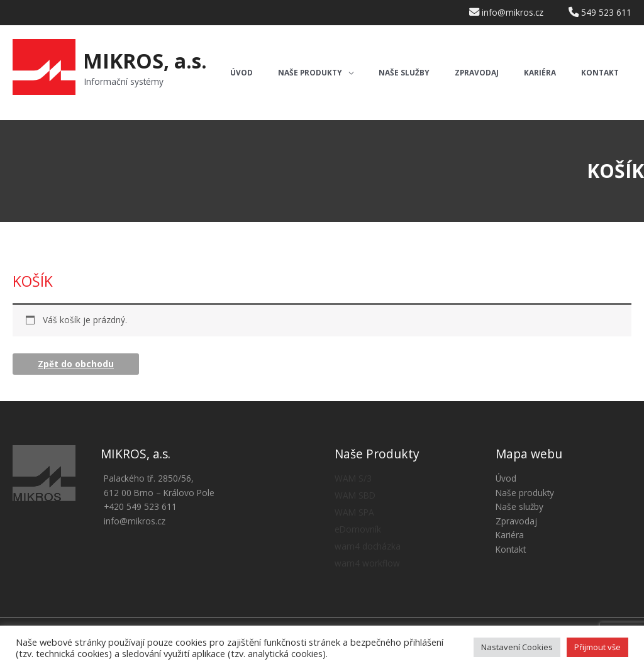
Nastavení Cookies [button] (517, 647)
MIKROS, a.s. (145, 61)
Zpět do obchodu (76, 364)
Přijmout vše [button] (597, 647)
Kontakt (511, 549)
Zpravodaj (516, 521)
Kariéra (510, 535)
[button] (316, 73)
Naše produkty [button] (525, 493)
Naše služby (519, 506)
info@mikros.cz (135, 521)
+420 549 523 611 (140, 506)
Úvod (506, 478)
